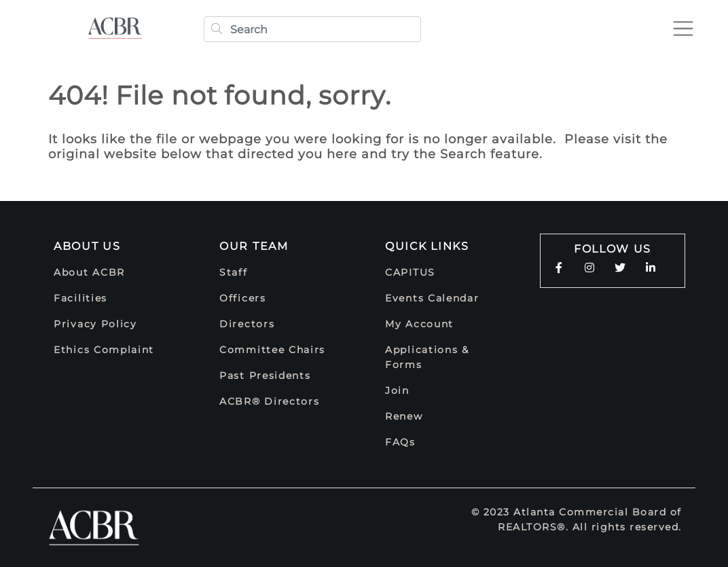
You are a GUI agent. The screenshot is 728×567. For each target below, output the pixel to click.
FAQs (400, 442)
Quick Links (427, 246)
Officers (243, 298)
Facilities (80, 298)
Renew (404, 416)
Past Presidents (265, 376)
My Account (419, 324)
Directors (247, 324)
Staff (234, 272)
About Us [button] (87, 246)
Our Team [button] (254, 246)
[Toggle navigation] (683, 29)
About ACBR (89, 272)
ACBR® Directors (270, 401)
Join (397, 390)
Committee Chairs (272, 350)
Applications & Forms (427, 357)
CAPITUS (410, 272)
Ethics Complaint (104, 350)
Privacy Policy (95, 324)
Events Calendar (432, 298)
